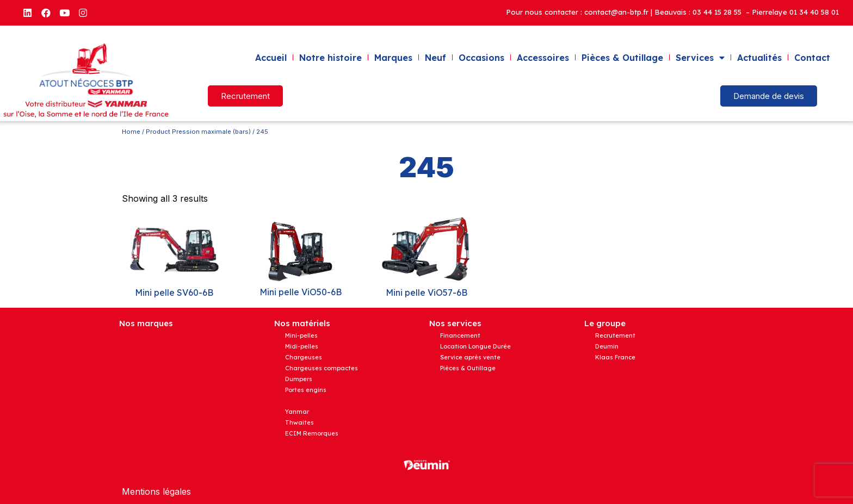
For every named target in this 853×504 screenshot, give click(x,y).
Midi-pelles (302, 346)
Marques (393, 58)
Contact (812, 58)
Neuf (435, 58)
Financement (460, 335)
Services (700, 58)
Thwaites (299, 422)
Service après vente (470, 357)
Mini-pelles (301, 335)
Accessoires (543, 58)
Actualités (759, 58)
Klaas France (615, 357)
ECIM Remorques (312, 433)
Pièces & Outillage (622, 58)
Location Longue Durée (475, 346)
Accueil (271, 58)
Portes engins (306, 390)
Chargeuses (304, 357)
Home (131, 132)
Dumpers (299, 379)
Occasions (481, 58)
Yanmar (297, 412)
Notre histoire (330, 58)
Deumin (607, 346)
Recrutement (615, 335)
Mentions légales (156, 491)
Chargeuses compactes (322, 368)
